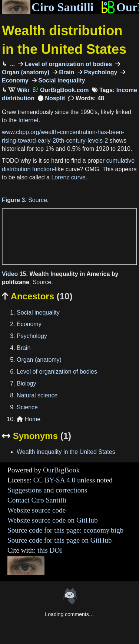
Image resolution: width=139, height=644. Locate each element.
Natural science (37, 395)
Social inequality (61, 80)
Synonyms (37, 436)
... (11, 64)
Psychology (100, 72)
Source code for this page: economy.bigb (65, 530)
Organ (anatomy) (39, 360)
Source (38, 200)
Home (29, 419)
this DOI (50, 550)
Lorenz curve (68, 177)
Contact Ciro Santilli (37, 500)
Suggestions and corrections (47, 490)
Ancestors (37, 296)
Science (27, 407)
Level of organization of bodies (67, 64)
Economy (29, 324)
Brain (66, 72)
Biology (26, 383)
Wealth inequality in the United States (66, 452)
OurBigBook (61, 470)
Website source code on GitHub (53, 520)
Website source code (37, 510)
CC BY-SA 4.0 (54, 480)
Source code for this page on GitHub (59, 540)
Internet (28, 120)
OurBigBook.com (61, 90)
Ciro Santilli (48, 7)
